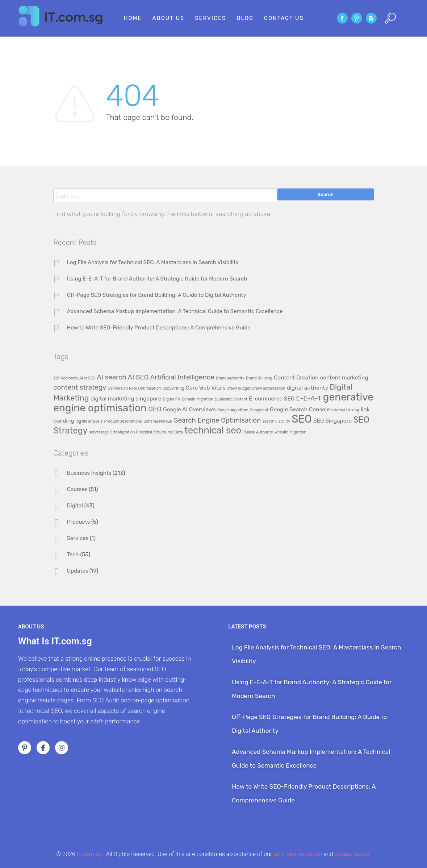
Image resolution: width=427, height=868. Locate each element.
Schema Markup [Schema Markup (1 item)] (158, 421)
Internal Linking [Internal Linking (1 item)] (345, 410)
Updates (78, 571)
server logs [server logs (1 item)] (99, 432)
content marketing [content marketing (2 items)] (344, 378)
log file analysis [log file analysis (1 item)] (89, 421)
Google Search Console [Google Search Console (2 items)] (300, 410)
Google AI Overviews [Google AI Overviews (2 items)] (189, 410)
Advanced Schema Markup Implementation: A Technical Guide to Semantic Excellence (175, 311)
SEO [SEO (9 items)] (302, 419)
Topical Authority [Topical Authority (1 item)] (258, 432)
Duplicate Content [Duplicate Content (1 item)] (231, 399)
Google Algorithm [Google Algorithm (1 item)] (233, 410)
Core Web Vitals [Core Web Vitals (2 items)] (206, 388)
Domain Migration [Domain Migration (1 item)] (198, 399)
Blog (245, 18)
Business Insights (89, 473)
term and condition (298, 854)
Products (79, 522)
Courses (77, 489)
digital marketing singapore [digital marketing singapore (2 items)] (126, 399)
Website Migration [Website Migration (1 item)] (290, 432)
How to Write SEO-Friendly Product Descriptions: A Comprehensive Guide (159, 328)
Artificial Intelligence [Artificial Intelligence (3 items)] (182, 377)
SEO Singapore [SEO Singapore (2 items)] (332, 421)
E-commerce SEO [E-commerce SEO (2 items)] (272, 399)
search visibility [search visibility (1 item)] (276, 421)
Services (210, 18)
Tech (73, 555)
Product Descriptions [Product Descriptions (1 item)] (123, 421)
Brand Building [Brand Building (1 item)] (259, 378)
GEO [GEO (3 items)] (155, 409)
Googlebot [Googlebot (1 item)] (259, 410)
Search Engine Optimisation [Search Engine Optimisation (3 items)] (217, 420)
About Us (169, 18)
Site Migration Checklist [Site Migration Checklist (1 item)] (131, 432)
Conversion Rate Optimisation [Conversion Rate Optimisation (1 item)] (134, 388)
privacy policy (352, 854)
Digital (75, 506)
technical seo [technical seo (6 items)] (213, 430)
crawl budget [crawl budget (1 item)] (239, 388)
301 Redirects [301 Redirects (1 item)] (66, 378)
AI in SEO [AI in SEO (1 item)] (87, 378)
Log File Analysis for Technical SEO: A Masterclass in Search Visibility (153, 262)
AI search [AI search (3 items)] (112, 377)
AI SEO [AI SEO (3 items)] (138, 377)
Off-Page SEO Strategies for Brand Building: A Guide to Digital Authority (157, 295)
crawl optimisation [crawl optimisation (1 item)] (269, 388)
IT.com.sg (89, 854)
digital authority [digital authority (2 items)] (307, 388)
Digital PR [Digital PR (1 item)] (172, 399)
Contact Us (284, 18)
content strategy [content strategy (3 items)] (80, 387)
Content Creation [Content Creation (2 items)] (296, 378)
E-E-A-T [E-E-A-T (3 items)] (309, 398)
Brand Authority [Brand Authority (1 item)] (230, 378)
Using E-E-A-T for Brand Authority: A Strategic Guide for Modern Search (157, 279)
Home (133, 18)
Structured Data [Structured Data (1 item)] (168, 432)
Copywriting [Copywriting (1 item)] (173, 388)
